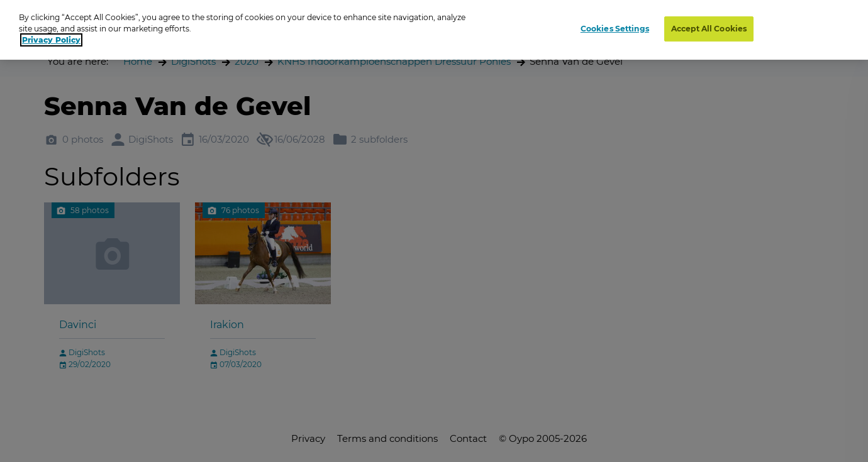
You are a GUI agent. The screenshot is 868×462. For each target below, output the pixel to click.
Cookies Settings (615, 29)
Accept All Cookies (709, 29)
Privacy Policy (51, 40)
